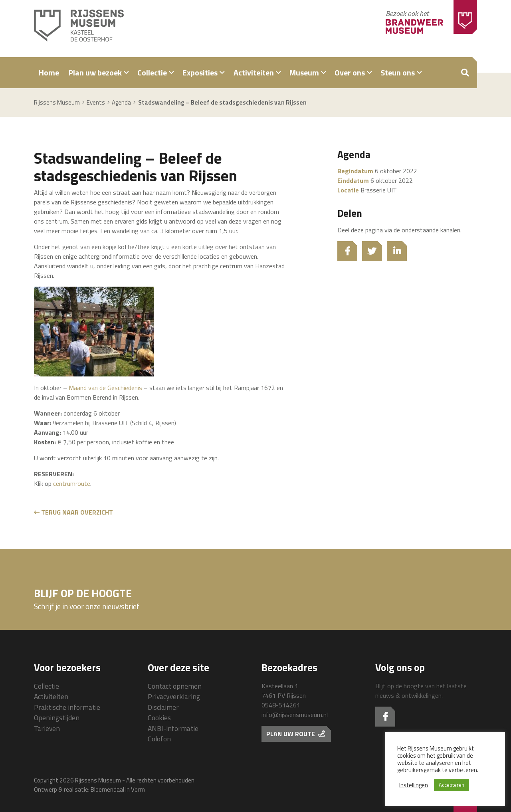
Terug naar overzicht (73, 512)
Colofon (159, 739)
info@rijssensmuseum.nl (295, 715)
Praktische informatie (67, 707)
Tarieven (47, 728)
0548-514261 (281, 705)
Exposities (200, 72)
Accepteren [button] (452, 785)
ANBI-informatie (173, 728)
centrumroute (72, 483)
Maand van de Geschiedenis (105, 388)
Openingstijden (57, 718)
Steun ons (398, 72)
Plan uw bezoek (95, 72)
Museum (304, 72)
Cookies (159, 718)
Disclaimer (163, 707)
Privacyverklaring (174, 696)
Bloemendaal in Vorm (118, 789)
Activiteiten (254, 72)
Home (49, 72)
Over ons (350, 72)
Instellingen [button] (414, 785)
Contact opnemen (175, 686)
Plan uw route (295, 734)
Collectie (152, 72)
